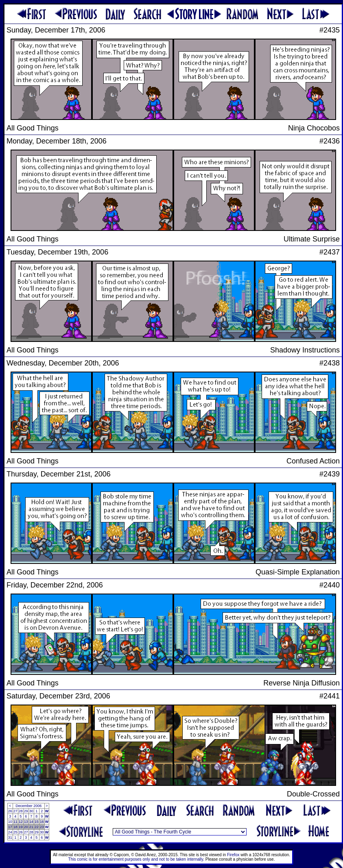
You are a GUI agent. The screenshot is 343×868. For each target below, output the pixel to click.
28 (21, 811)
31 (10, 838)
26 (10, 811)
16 (42, 822)
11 (15, 822)
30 (31, 811)
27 (15, 811)
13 (26, 822)
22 (37, 827)
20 (26, 827)
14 (31, 822)
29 (26, 811)
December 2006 (28, 806)
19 (21, 827)
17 (10, 827)
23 (42, 827)
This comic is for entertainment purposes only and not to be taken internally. (136, 859)
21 (31, 827)
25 (15, 832)
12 (21, 822)
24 (10, 832)
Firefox (233, 855)
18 (15, 827)
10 (10, 822)
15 (37, 822)
